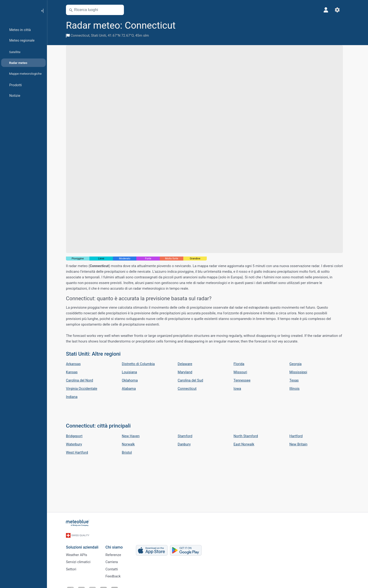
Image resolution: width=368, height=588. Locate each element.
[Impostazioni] (340, 10)
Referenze (116, 552)
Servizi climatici (81, 560)
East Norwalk (247, 444)
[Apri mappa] (121, 10)
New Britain (301, 444)
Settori (74, 568)
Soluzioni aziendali (85, 544)
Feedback (116, 576)
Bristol (130, 452)
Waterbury (77, 444)
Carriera (115, 560)
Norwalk (131, 444)
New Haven (134, 436)
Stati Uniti (102, 35)
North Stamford (249, 436)
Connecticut (83, 35)
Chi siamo (117, 544)
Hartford (299, 436)
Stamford (188, 436)
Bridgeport (77, 436)
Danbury (187, 444)
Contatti (115, 568)
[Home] (19, 10)
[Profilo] (329, 10)
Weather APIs (80, 552)
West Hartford (80, 452)
